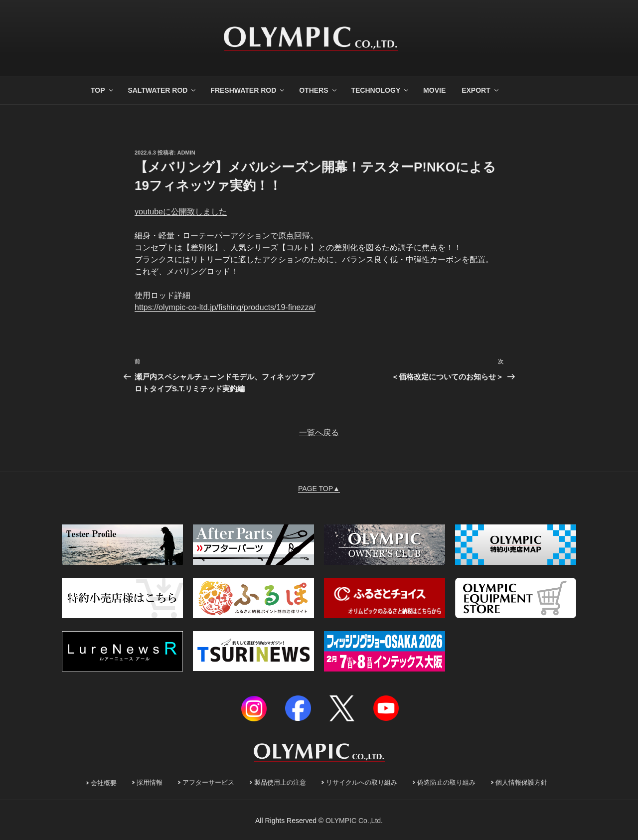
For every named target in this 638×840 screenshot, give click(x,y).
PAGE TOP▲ (319, 489)
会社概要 (104, 783)
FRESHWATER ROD (248, 90)
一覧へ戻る (319, 432)
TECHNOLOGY (380, 90)
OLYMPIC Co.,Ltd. (354, 821)
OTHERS (318, 90)
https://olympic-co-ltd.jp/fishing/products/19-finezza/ (225, 307)
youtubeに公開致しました (181, 212)
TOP (103, 90)
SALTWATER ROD (162, 90)
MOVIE (434, 90)
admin (186, 153)
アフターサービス (208, 783)
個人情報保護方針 (521, 783)
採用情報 (150, 783)
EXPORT (481, 90)
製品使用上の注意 (280, 783)
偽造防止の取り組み (446, 783)
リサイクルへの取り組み (362, 783)
